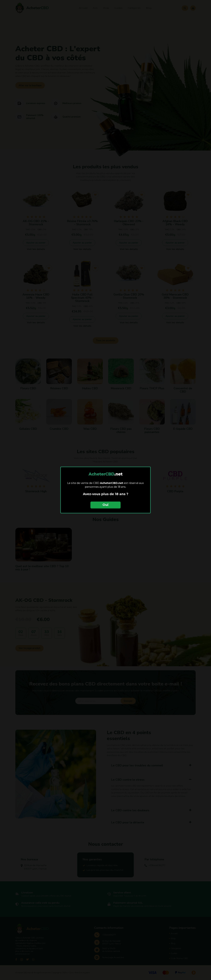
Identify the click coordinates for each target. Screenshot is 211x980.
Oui (105, 505)
